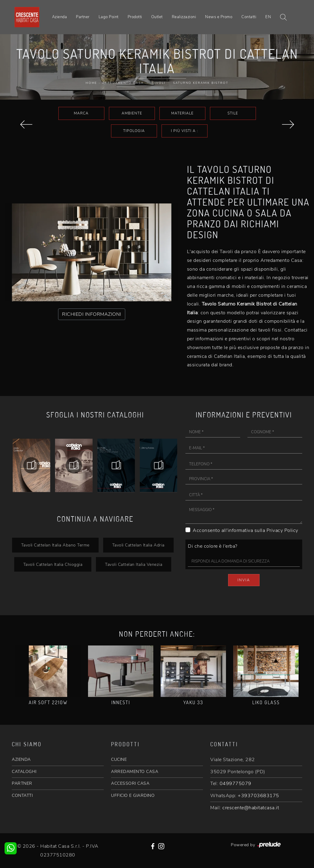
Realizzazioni (184, 17)
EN (268, 17)
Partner (83, 17)
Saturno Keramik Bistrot (201, 83)
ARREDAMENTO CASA (135, 772)
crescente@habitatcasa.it (251, 808)
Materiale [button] (182, 113)
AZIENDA (21, 759)
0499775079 (235, 784)
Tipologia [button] (134, 131)
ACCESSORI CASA (130, 783)
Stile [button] (233, 113)
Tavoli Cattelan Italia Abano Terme (55, 545)
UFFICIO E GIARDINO (133, 795)
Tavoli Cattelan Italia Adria (138, 545)
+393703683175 (258, 796)
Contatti (249, 17)
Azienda (60, 17)
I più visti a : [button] (185, 131)
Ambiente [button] (132, 113)
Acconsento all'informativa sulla (245, 530)
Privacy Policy (282, 530)
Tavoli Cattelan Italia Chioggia (53, 564)
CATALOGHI (24, 772)
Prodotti (135, 17)
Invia (244, 580)
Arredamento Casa (123, 83)
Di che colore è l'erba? (213, 546)
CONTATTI (22, 795)
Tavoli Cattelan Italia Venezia (134, 564)
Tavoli (158, 83)
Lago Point (109, 17)
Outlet (157, 17)
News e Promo (219, 17)
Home (91, 83)
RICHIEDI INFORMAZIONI (92, 314)
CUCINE (119, 759)
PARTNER (22, 783)
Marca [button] (81, 113)
